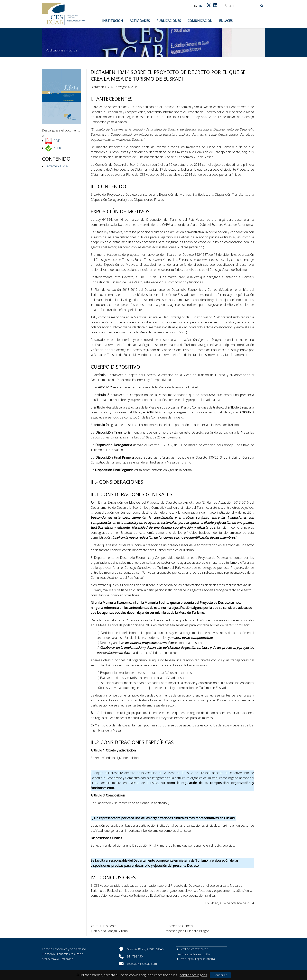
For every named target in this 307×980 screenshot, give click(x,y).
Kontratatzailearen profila (194, 954)
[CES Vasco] (63, 14)
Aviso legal (186, 959)
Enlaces (226, 21)
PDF (57, 141)
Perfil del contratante (193, 949)
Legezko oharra (205, 959)
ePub (57, 148)
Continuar (220, 975)
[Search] (242, 6)
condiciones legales (193, 975)
